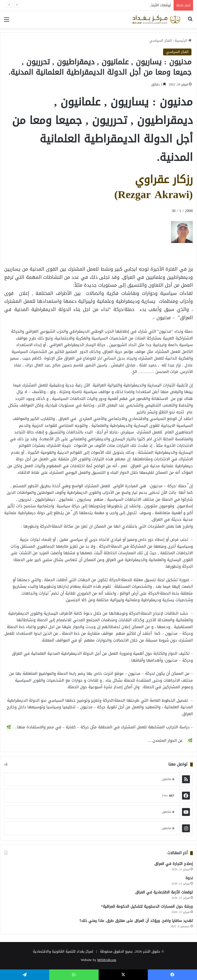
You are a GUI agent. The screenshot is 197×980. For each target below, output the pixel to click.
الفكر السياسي (161, 40)
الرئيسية (183, 40)
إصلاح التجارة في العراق (174, 864)
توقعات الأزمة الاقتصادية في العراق (164, 892)
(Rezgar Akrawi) (153, 194)
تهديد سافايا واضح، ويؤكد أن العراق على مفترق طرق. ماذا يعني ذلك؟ (136, 921)
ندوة (189, 878)
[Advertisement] (151, 255)
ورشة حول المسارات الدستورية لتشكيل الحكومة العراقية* (147, 907)
